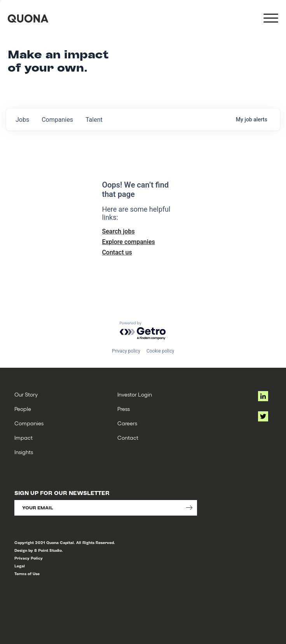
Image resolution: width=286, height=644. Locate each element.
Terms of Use (27, 574)
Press (124, 409)
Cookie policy (160, 351)
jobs (22, 120)
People (23, 409)
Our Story (26, 394)
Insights (24, 452)
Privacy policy (126, 351)
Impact (24, 438)
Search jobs (118, 231)
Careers (127, 423)
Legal (20, 566)
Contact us (117, 252)
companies (57, 120)
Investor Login (135, 394)
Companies (29, 423)
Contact (128, 438)
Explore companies (128, 242)
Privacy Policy (29, 558)
